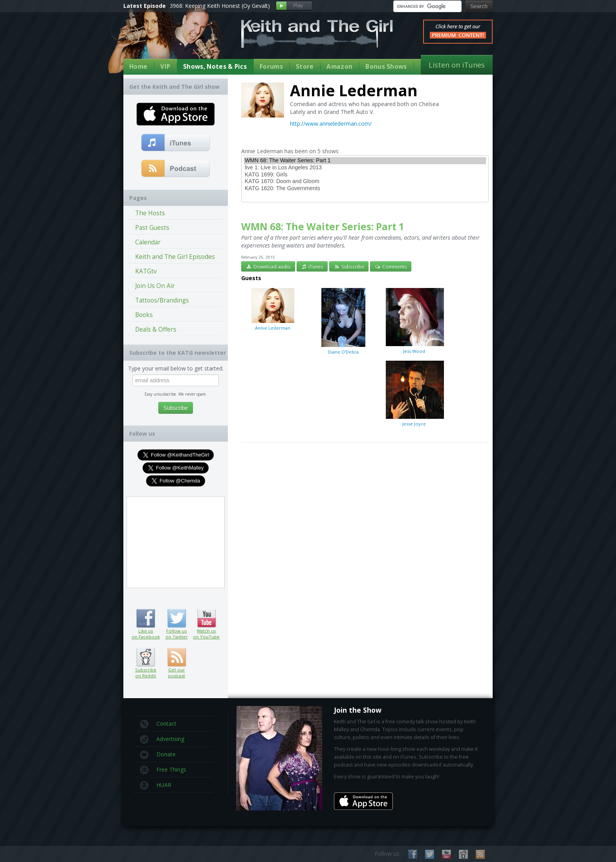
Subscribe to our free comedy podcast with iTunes (176, 143)
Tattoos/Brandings (162, 300)
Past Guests (152, 228)
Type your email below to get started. (176, 368)
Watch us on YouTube (206, 618)
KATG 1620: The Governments (365, 189)
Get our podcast (177, 673)
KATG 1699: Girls (365, 175)
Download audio (268, 266)
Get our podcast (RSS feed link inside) (177, 657)
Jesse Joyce (414, 393)
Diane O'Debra (343, 321)
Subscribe (349, 266)
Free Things (163, 770)
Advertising (162, 739)
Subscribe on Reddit (146, 657)
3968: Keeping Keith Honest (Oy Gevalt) (220, 6)
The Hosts (150, 213)
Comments (391, 266)
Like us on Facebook (146, 618)
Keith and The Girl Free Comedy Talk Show (317, 34)
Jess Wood (414, 321)
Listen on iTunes (457, 65)
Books (144, 315)
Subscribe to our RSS (480, 854)
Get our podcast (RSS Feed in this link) (176, 169)
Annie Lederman (273, 309)
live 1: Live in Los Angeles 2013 (365, 168)
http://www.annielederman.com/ (331, 124)
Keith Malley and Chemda (169, 40)
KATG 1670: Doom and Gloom (365, 182)
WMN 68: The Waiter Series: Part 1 (365, 161)
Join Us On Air (155, 286)
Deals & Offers (156, 329)
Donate (158, 755)
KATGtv (146, 271)
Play (294, 6)
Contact (158, 724)
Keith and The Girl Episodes (175, 257)
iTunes (312, 266)
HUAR (156, 785)
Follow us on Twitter (177, 618)
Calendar (148, 242)
